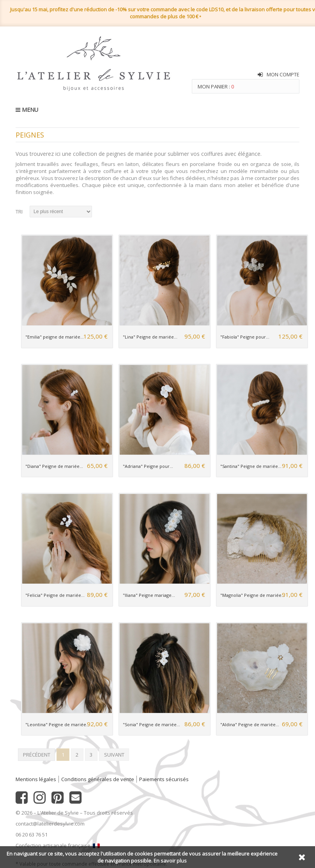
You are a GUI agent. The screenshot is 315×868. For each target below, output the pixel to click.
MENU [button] (27, 110)
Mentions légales (36, 779)
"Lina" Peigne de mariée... (150, 337)
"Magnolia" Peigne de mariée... (253, 595)
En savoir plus (170, 861)
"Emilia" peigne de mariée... (55, 337)
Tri (19, 212)
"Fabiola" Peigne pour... (245, 337)
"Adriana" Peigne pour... (148, 466)
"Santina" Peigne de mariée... (251, 466)
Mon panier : (216, 86)
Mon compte (283, 74)
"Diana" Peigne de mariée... (54, 466)
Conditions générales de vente (98, 779)
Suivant (114, 755)
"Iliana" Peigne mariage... (149, 595)
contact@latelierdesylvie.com (50, 824)
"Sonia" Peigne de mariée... (151, 724)
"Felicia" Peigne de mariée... (55, 595)
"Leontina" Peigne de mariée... (58, 724)
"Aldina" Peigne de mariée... (250, 724)
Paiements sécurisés (164, 779)
